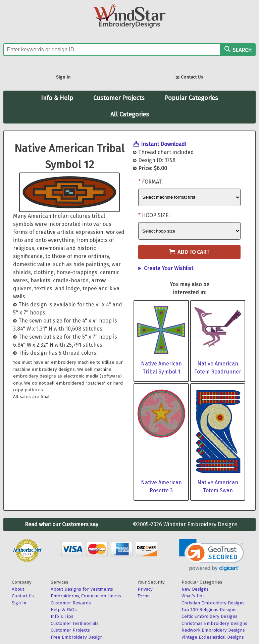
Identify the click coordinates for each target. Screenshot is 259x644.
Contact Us (189, 78)
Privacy (145, 589)
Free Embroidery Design (77, 637)
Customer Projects (119, 98)
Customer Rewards (71, 603)
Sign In (63, 77)
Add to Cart (189, 252)
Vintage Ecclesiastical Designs (213, 637)
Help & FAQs (64, 610)
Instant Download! (164, 144)
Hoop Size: (156, 215)
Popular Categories (191, 98)
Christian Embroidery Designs (213, 603)
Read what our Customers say (62, 524)
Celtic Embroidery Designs (210, 616)
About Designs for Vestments (82, 589)
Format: (152, 182)
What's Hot (193, 596)
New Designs (195, 589)
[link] (212, 555)
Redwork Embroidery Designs (213, 630)
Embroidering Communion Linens (86, 596)
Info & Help (57, 98)
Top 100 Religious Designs (209, 610)
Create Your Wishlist (169, 268)
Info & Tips (62, 616)
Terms (144, 596)
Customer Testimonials (75, 623)
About (18, 589)
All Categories (130, 114)
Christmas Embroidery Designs (214, 623)
